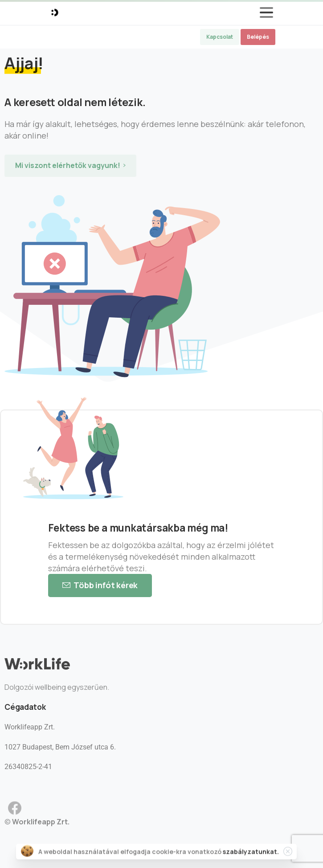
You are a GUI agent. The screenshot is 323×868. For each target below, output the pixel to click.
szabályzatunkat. (251, 854)
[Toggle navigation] (266, 12)
